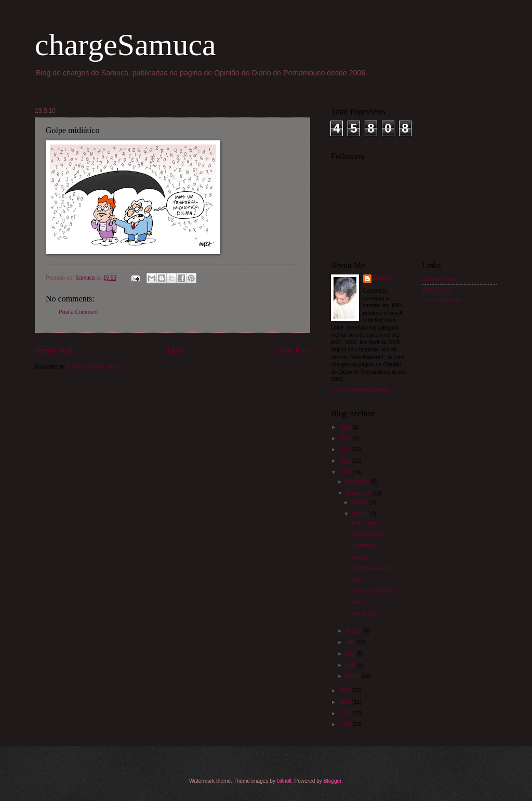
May (351, 654)
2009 (346, 691)
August (354, 631)
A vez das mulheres (373, 591)
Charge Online (439, 279)
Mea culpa (362, 614)
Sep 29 (361, 502)
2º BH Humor (365, 523)
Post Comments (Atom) (94, 367)
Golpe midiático (368, 535)
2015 (346, 427)
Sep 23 (361, 514)
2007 (346, 713)
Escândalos (364, 546)
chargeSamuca (125, 45)
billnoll (284, 781)
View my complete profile (360, 389)
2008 (346, 702)
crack (356, 580)
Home (174, 350)
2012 (346, 449)
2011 (346, 461)
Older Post (293, 350)
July (351, 642)
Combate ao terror (371, 568)
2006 (346, 724)
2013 (346, 438)
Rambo (359, 602)
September (359, 493)
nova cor (360, 557)
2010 (346, 472)
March (354, 676)
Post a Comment (78, 312)
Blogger (332, 781)
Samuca (384, 278)
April (351, 665)
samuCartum (437, 290)
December (358, 482)
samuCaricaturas (442, 300)
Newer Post (54, 350)
